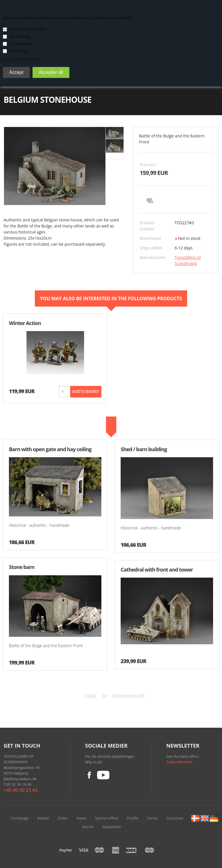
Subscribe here (180, 762)
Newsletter (112, 827)
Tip (104, 695)
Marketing (20, 36)
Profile (133, 818)
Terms (152, 818)
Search (88, 827)
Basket (43, 818)
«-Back (90, 695)
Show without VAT (128, 695)
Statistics (18, 51)
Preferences (21, 43)
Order (63, 818)
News (81, 818)
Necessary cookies (28, 29)
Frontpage (20, 818)
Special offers (107, 818)
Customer (175, 818)
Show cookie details (21, 59)
